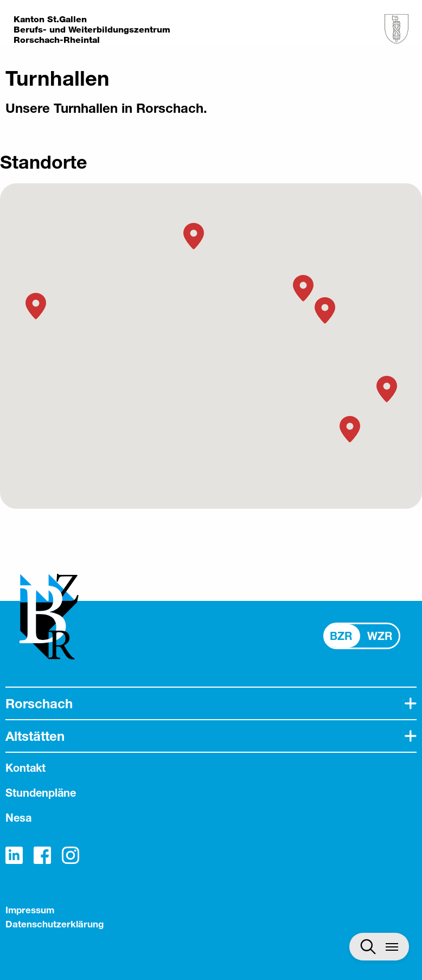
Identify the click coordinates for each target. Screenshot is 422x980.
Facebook (42, 855)
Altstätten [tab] (35, 736)
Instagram (71, 855)
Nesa (18, 818)
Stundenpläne (41, 793)
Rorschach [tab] (39, 703)
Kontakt (25, 768)
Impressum (30, 910)
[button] (350, 429)
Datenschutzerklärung (55, 924)
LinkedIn (14, 855)
